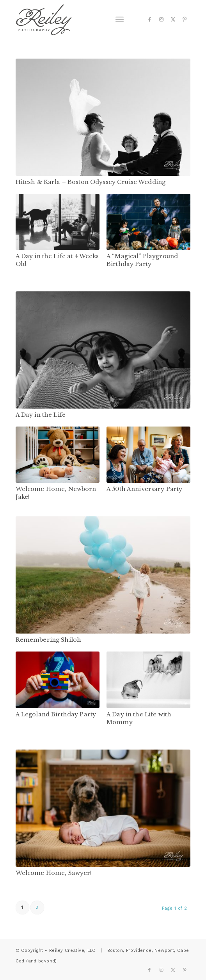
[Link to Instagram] (161, 20)
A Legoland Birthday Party (56, 714)
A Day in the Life (41, 415)
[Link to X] (173, 20)
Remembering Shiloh (49, 640)
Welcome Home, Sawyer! (54, 873)
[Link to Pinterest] (185, 20)
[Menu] (120, 20)
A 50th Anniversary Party (144, 489)
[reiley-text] (86, 20)
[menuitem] (120, 20)
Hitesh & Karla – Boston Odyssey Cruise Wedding (91, 182)
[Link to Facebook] (149, 20)
